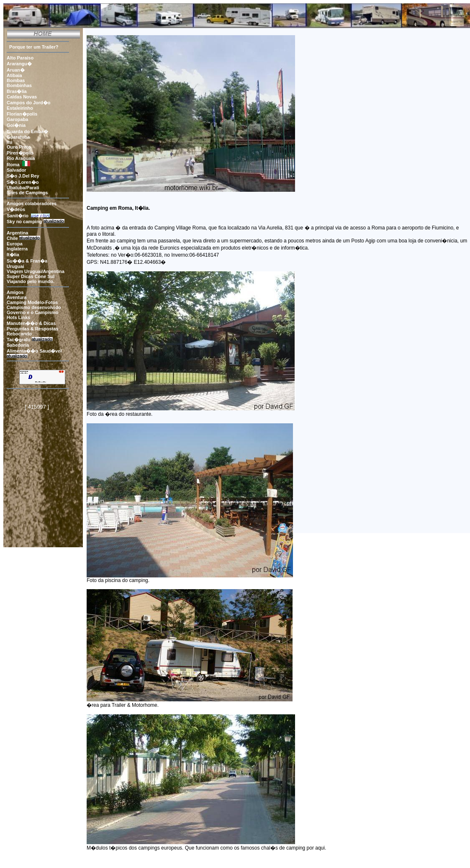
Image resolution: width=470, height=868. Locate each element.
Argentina (17, 233)
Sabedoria (18, 345)
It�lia (14, 255)
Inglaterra (18, 249)
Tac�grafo (19, 340)
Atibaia (14, 75)
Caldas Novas (22, 97)
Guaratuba (18, 137)
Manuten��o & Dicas (31, 323)
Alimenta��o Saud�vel (34, 351)
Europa (15, 244)
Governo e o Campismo (32, 312)
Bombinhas (19, 85)
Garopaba (17, 119)
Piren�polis (20, 153)
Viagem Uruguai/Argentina (36, 271)
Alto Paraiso (20, 58)
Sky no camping (24, 222)
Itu (9, 142)
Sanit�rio (19, 216)
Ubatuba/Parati (23, 188)
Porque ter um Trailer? (32, 47)
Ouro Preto (19, 147)
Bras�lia (17, 91)
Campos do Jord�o (29, 103)
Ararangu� (19, 64)
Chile (12, 238)
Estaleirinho (20, 108)
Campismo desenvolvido (34, 307)
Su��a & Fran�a (27, 261)
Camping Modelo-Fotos (32, 302)
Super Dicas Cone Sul (31, 276)
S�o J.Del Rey (23, 176)
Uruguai (15, 266)
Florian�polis (22, 114)
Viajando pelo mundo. (31, 281)
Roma (13, 165)
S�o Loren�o (23, 182)
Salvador (16, 170)
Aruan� (16, 70)
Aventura (17, 297)
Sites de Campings (27, 193)
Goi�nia (16, 125)
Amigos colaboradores (32, 203)
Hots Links (18, 317)
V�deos (16, 209)
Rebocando (20, 334)
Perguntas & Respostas (32, 329)
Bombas (16, 80)
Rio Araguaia (21, 158)
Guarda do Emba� (27, 131)
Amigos (15, 292)
